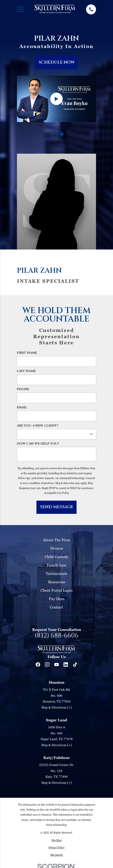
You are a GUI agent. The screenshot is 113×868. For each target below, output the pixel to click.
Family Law (56, 565)
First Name (27, 353)
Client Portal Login (56, 590)
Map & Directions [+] (56, 707)
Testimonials (56, 573)
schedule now (57, 62)
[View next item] (61, 134)
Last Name (26, 371)
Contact (56, 607)
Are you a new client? (37, 426)
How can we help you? (38, 444)
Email (22, 407)
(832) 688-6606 (56, 636)
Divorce (57, 548)
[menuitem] (56, 840)
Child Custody (56, 557)
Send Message (57, 507)
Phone (23, 389)
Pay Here (57, 599)
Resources (57, 582)
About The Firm (56, 540)
